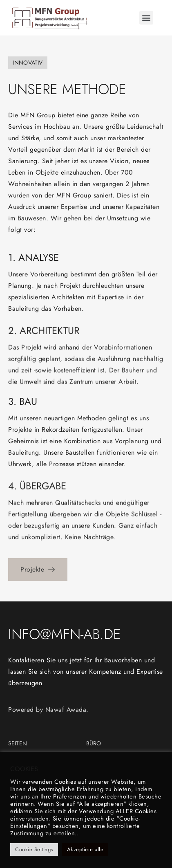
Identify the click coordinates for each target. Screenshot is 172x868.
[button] (146, 18)
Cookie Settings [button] (34, 849)
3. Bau (23, 409)
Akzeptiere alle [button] (85, 849)
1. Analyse (34, 266)
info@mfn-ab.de (65, 634)
